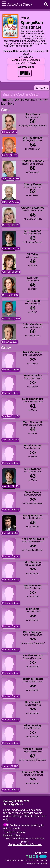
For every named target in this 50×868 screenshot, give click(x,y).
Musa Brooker (33, 586)
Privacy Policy (12, 835)
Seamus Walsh (33, 376)
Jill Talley (33, 254)
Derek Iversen (33, 446)
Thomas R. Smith (33, 772)
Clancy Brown (33, 184)
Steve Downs (33, 492)
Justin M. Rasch (33, 679)
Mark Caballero (33, 352)
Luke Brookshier (33, 399)
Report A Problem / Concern (25, 844)
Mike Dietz (33, 609)
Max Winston (33, 562)
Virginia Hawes (33, 749)
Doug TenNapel (33, 516)
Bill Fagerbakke (33, 138)
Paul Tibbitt (33, 301)
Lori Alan (33, 278)
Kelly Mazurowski (33, 539)
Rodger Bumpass (33, 161)
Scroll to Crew (42, 88)
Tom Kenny (33, 114)
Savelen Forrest (33, 655)
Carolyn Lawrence (33, 208)
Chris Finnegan (33, 632)
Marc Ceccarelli (33, 422)
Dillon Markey (33, 725)
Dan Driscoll (33, 702)
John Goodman (33, 324)
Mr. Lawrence (33, 231)
